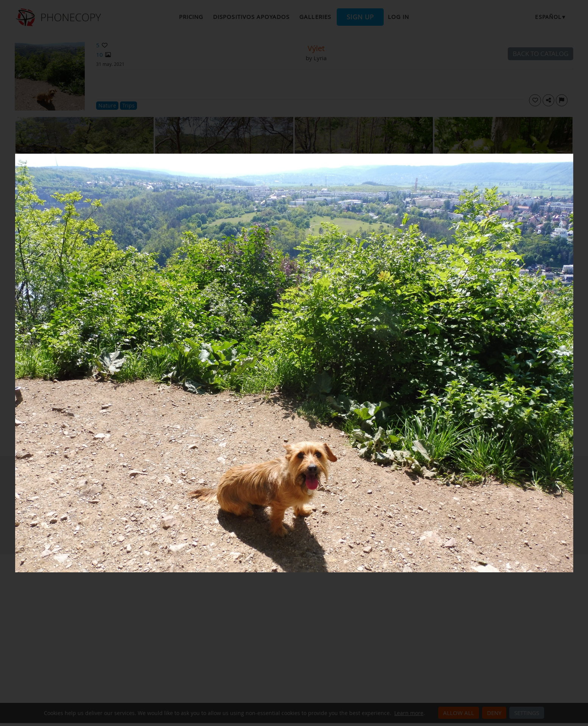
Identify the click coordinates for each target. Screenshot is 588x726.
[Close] (571, 156)
